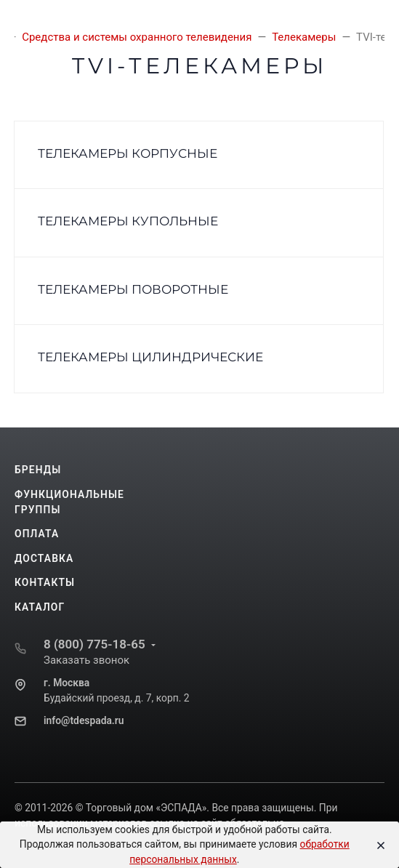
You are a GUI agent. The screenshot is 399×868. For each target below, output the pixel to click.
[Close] (378, 845)
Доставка (44, 558)
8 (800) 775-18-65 (94, 644)
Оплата (37, 534)
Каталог (40, 607)
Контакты (45, 582)
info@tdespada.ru (84, 720)
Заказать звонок (86, 660)
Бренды (38, 470)
